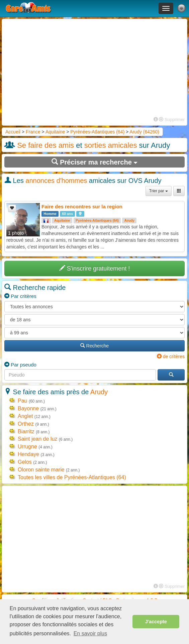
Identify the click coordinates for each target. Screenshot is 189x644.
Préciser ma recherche (95, 162)
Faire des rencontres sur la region (82, 206)
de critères (171, 356)
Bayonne (28, 408)
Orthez (26, 424)
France (33, 132)
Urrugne (27, 447)
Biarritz (26, 432)
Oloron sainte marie (41, 470)
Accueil (13, 132)
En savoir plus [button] (90, 633)
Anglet (25, 416)
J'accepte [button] (156, 622)
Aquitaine (55, 132)
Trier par (159, 191)
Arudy (129, 220)
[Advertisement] (94, 68)
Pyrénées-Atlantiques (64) (97, 132)
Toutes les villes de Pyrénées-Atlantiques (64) (72, 477)
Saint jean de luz (37, 439)
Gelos (25, 462)
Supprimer (172, 120)
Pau (22, 401)
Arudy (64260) (144, 132)
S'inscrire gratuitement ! (95, 268)
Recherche (95, 346)
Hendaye (28, 454)
